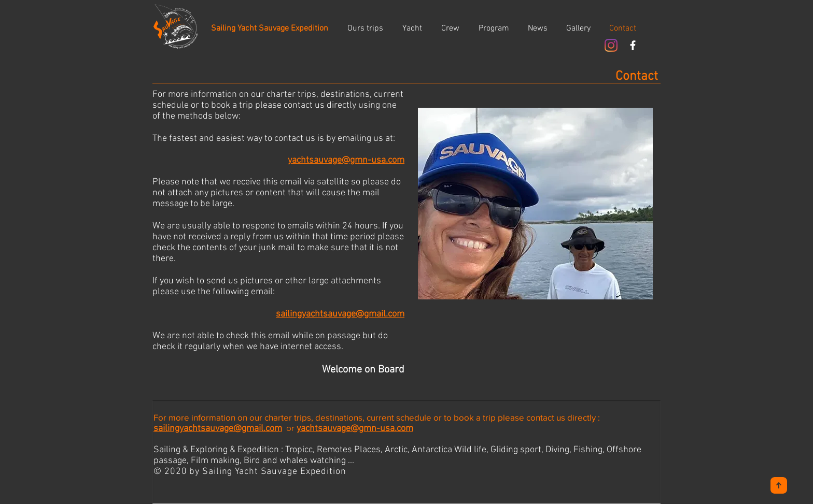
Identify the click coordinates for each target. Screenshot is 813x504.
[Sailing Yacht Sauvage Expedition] (270, 28)
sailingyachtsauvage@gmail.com (218, 429)
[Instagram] (611, 45)
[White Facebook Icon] (633, 45)
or (289, 428)
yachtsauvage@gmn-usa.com (355, 429)
